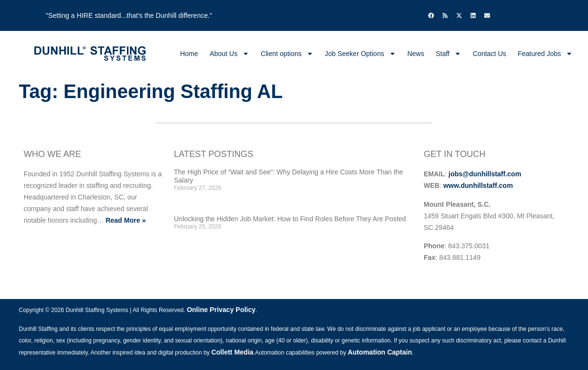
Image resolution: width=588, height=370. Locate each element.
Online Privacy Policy (221, 310)
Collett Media (232, 352)
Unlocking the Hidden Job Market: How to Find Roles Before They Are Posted (290, 219)
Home (189, 54)
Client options (287, 54)
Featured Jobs (546, 54)
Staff (449, 54)
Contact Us (489, 54)
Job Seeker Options (360, 54)
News (416, 54)
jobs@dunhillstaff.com (485, 174)
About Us (229, 54)
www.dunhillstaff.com (478, 185)
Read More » (126, 220)
